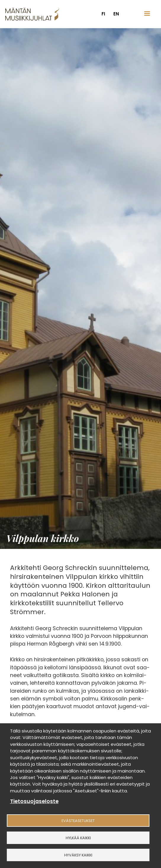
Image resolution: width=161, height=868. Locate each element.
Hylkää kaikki (78, 838)
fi (103, 14)
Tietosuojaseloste (34, 801)
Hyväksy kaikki (78, 855)
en (116, 14)
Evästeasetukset (78, 821)
